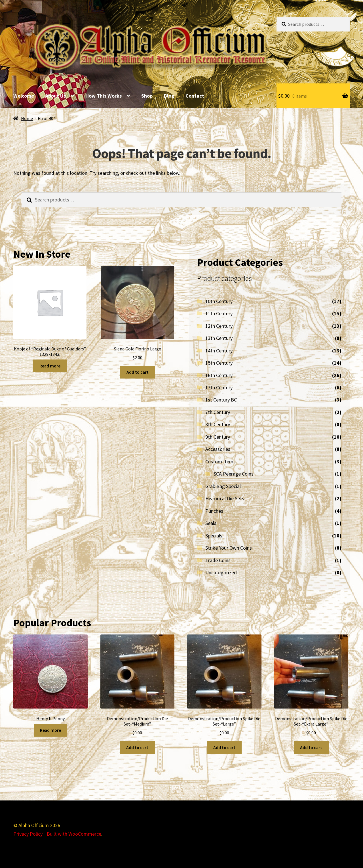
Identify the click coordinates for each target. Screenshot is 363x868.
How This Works (104, 96)
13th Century (219, 338)
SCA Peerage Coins (234, 474)
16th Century (219, 375)
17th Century (219, 387)
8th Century (218, 424)
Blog (169, 96)
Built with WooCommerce (74, 834)
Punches (214, 511)
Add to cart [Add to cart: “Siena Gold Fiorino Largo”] (138, 372)
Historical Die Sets (225, 498)
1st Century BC (221, 400)
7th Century (218, 412)
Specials (214, 536)
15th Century (219, 363)
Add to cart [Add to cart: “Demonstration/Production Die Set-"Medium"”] (137, 748)
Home (27, 118)
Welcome (24, 96)
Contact (195, 96)
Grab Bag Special (223, 486)
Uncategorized (221, 572)
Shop (147, 96)
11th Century (219, 313)
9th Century (218, 437)
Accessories (218, 449)
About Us (56, 96)
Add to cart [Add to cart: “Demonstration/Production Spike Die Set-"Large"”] (224, 748)
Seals (211, 523)
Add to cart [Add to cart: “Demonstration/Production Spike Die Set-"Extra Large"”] (311, 748)
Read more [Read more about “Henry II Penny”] (50, 730)
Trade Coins (218, 560)
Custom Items (220, 462)
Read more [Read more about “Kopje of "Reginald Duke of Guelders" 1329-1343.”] (50, 366)
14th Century (219, 351)
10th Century (219, 301)
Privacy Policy (28, 834)
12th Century (219, 326)
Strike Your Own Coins (229, 548)
